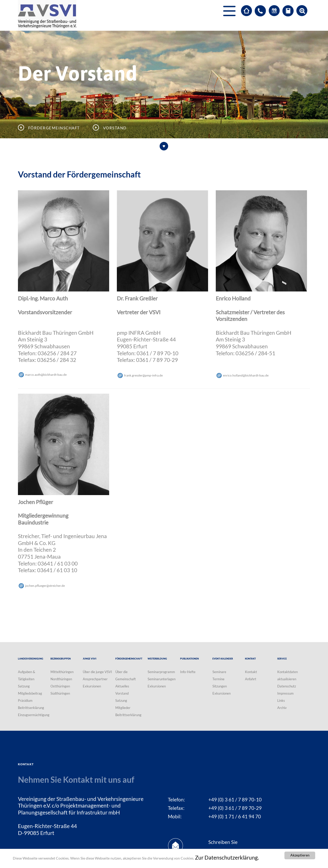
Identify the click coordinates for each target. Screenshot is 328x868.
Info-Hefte (188, 672)
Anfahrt (251, 679)
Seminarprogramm (161, 672)
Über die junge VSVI (97, 672)
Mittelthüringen (62, 672)
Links (281, 700)
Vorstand (122, 693)
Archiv (282, 708)
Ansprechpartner (95, 679)
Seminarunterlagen (162, 679)
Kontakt (251, 672)
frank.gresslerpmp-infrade (143, 375)
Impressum (285, 693)
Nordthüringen (61, 679)
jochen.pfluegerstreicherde (45, 586)
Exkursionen (92, 686)
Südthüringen (60, 693)
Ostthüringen (60, 686)
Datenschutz (287, 686)
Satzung (24, 686)
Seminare (219, 672)
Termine (218, 679)
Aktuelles (122, 686)
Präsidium (25, 700)
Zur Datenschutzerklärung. (227, 858)
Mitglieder (123, 708)
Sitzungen (220, 686)
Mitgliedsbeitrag (30, 693)
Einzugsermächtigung (34, 715)
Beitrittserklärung (31, 708)
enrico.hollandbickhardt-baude (246, 375)
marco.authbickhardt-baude (46, 375)
